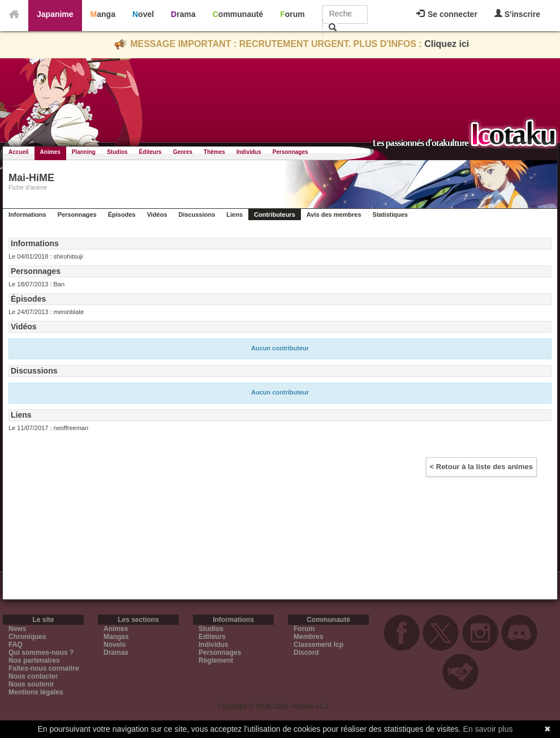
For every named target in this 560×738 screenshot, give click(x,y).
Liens (234, 214)
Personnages (290, 152)
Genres (183, 152)
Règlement (216, 660)
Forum (292, 14)
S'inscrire (517, 14)
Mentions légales (36, 692)
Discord (306, 653)
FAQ (16, 645)
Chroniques (27, 637)
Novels (115, 645)
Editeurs (212, 637)
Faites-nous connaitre (44, 668)
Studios (117, 152)
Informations (27, 214)
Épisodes (122, 214)
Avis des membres (334, 214)
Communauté (238, 14)
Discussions (197, 214)
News (17, 629)
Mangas (116, 637)
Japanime (55, 14)
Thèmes (214, 152)
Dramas (116, 653)
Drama (183, 14)
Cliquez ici (447, 44)
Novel (143, 14)
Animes (50, 152)
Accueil (19, 152)
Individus (249, 152)
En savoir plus (488, 729)
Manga (103, 14)
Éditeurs (150, 152)
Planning (84, 152)
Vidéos (157, 214)
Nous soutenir (31, 684)
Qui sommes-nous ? (41, 653)
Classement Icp (318, 645)
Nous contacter (33, 676)
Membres (309, 637)
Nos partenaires (34, 660)
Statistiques (390, 214)
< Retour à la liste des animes (481, 467)
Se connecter (447, 14)
